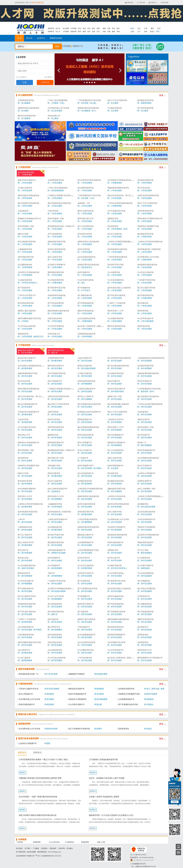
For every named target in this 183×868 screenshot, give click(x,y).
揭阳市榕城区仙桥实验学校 (58, 311)
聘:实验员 (148, 729)
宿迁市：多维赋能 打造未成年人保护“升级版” (107, 778)
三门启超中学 (83, 458)
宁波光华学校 (53, 211)
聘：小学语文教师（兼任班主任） (31, 337)
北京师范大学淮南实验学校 (28, 272)
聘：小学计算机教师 (145, 321)
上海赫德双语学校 (25, 249)
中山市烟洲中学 (54, 566)
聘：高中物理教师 (85, 384)
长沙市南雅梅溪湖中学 (86, 635)
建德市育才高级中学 (26, 350)
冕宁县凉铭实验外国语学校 (118, 366)
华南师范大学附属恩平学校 (148, 226)
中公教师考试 (70, 842)
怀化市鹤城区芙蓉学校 (27, 242)
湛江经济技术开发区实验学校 (89, 180)
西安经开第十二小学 (116, 311)
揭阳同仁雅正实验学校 (27, 311)
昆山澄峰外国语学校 (86, 188)
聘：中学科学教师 (55, 507)
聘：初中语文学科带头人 (117, 568)
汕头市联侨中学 (24, 650)
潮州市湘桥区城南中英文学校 (29, 318)
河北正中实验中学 (85, 450)
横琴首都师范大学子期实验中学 (150, 658)
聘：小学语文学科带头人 (28, 283)
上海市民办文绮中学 (116, 420)
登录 (34, 3)
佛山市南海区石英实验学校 (28, 203)
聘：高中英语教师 (55, 568)
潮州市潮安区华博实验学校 (28, 196)
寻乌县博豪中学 (84, 596)
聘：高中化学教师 (25, 561)
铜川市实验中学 (144, 435)
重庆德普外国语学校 (56, 272)
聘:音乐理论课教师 (52, 689)
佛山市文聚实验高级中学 (28, 404)
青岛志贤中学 (23, 550)
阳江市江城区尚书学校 (146, 288)
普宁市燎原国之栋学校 (116, 612)
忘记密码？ (49, 77)
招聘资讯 (51, 32)
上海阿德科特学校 (25, 527)
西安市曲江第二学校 (56, 458)
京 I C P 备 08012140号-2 (138, 855)
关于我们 (28, 848)
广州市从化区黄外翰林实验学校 (120, 203)
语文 (80, 28)
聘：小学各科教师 (85, 244)
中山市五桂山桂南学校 (27, 326)
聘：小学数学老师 (145, 237)
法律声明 (62, 848)
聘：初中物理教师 (85, 522)
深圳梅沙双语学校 (85, 481)
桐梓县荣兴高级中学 (56, 366)
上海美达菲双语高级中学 (57, 519)
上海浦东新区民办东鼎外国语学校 (151, 358)
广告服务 (36, 848)
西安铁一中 (142, 443)
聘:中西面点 (149, 705)
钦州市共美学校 (54, 420)
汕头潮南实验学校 (25, 265)
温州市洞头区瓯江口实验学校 (119, 288)
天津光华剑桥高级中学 (146, 519)
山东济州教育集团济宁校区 (88, 550)
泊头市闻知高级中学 (26, 627)
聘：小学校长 (23, 321)
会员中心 (41, 38)
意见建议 (70, 848)
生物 (93, 32)
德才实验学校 (143, 303)
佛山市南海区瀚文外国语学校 (59, 203)
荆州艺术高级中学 (145, 381)
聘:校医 (48, 743)
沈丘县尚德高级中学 (86, 473)
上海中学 (21, 519)
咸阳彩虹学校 (113, 219)
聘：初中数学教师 (55, 361)
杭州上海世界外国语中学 (57, 489)
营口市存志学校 (144, 188)
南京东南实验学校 (55, 635)
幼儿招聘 (66, 28)
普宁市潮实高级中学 (26, 589)
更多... (158, 31)
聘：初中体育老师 (115, 484)
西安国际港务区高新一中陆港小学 (61, 226)
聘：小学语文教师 (25, 183)
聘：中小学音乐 (84, 290)
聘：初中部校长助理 (116, 391)
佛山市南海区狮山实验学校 (118, 404)
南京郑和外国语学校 (26, 303)
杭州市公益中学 (114, 558)
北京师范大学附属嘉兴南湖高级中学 (62, 589)
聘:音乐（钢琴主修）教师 (154, 689)
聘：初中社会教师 (25, 461)
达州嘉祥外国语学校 (145, 180)
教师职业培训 (56, 38)
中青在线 (20, 842)
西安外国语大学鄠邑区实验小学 (150, 219)
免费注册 (40, 3)
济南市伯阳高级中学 (116, 542)
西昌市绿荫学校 (54, 473)
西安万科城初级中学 (116, 435)
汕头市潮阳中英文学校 (116, 642)
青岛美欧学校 (113, 473)
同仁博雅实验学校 (85, 295)
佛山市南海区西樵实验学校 (88, 427)
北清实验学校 (23, 211)
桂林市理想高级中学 (116, 466)
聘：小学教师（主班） (57, 103)
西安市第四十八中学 (116, 427)
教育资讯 (51, 28)
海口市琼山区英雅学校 (146, 589)
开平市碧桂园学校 (55, 234)
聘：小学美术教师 (55, 267)
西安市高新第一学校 (56, 219)
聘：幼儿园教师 (24, 103)
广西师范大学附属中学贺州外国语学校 (63, 196)
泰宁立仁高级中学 (25, 535)
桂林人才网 (101, 842)
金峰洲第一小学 (84, 203)
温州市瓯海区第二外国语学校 (149, 249)
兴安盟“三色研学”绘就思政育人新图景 (104, 797)
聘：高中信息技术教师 (87, 368)
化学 (89, 32)
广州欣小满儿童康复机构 (57, 100)
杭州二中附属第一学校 (146, 489)
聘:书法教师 (99, 694)
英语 (84, 28)
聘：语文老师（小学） (87, 198)
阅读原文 (23, 773)
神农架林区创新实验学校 (147, 265)
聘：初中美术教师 (25, 361)
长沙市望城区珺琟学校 (57, 373)
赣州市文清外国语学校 (27, 116)
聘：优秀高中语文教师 (57, 553)
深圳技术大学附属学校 (146, 527)
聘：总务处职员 (54, 491)
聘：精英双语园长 (145, 103)
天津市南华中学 (144, 596)
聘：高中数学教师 (25, 368)
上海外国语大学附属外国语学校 (90, 489)
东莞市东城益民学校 (116, 596)
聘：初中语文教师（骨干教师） (90, 468)
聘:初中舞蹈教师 (101, 699)
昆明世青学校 (143, 311)
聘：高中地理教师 (55, 499)
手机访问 (142, 3)
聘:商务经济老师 (51, 729)
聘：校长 (81, 283)
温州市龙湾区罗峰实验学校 (118, 504)
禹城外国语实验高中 (145, 542)
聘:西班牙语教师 (151, 694)
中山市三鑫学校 (24, 658)
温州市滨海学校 (84, 249)
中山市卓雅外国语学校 (27, 566)
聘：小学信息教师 (55, 306)
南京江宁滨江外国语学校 (117, 100)
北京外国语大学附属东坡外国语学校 (122, 180)
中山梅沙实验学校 (115, 108)
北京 (139, 28)
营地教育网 (85, 842)
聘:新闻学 (98, 729)
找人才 (58, 32)
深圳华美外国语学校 (145, 211)
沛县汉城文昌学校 (55, 318)
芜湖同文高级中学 (145, 481)
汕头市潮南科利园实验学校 (148, 458)
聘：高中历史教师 (55, 607)
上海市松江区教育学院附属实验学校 (122, 242)
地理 (98, 28)
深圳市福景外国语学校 (86, 381)
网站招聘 (53, 848)
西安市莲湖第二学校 (26, 226)
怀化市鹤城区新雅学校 (27, 489)
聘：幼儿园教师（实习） (87, 111)
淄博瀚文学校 (113, 550)
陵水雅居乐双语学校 (145, 100)
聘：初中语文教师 (115, 361)
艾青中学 (51, 573)
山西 (132, 32)
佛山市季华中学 (54, 627)
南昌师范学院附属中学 (116, 635)
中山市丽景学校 (114, 272)
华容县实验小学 (54, 116)
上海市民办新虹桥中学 (86, 389)
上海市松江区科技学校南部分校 (150, 242)
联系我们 (45, 848)
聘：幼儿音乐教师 (55, 111)
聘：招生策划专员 (85, 267)
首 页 (19, 38)
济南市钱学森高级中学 (57, 550)
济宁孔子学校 (143, 550)
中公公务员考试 (54, 842)
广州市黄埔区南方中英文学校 (89, 100)
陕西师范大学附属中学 (116, 443)
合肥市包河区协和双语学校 (148, 196)
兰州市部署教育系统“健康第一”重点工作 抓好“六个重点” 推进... (44, 760)
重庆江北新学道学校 (86, 211)
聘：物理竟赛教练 (25, 660)
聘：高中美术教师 (145, 384)
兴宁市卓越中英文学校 (116, 211)
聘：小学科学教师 (145, 183)
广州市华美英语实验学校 (117, 257)
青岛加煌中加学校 (85, 234)
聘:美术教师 (49, 699)
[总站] (132, 28)
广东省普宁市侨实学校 (146, 280)
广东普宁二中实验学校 (116, 303)
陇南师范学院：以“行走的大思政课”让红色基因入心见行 (111, 815)
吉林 (146, 32)
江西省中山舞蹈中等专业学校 (30, 689)
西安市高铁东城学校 (86, 435)
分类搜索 (66, 46)
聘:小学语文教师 (51, 674)
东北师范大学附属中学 (57, 265)
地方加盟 (19, 848)
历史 (89, 28)
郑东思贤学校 (113, 226)
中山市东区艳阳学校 (116, 280)
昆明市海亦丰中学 (145, 650)
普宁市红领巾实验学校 (116, 295)
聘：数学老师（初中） (146, 391)
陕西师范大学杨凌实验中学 (28, 443)
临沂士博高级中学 (55, 381)
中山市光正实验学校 (145, 272)
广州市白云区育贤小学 (27, 295)
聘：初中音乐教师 (55, 445)
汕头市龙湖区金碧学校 (86, 318)
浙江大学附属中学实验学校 (79, 729)
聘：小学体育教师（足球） (118, 229)
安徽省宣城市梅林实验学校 (118, 188)
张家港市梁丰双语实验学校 (88, 108)
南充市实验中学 (114, 381)
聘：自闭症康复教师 (56, 191)
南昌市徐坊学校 (144, 326)
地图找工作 (78, 46)
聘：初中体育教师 (145, 368)
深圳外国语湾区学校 (26, 257)
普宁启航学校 (83, 612)
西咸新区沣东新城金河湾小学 (29, 219)
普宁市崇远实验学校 (145, 108)
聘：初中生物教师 (115, 491)
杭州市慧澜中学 (54, 558)
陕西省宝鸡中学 (24, 573)
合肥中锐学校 (53, 412)
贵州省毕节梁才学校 (116, 265)
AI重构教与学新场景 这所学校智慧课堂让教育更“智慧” (40, 778)
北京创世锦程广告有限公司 (25, 856)
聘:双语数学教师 (101, 674)
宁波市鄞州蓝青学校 (26, 635)
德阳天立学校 (23, 234)
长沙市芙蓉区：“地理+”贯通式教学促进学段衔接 (38, 797)
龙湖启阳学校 (143, 642)
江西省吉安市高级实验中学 (28, 412)
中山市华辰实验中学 (145, 318)
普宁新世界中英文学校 (57, 288)
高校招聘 (74, 32)
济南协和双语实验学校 (57, 295)
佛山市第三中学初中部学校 (58, 404)
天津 (146, 28)
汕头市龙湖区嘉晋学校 (86, 257)
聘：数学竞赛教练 (145, 445)
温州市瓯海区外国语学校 (117, 249)
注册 (25, 82)
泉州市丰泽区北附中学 (116, 389)
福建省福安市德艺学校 (57, 242)
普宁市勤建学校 (84, 288)
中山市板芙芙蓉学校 (56, 280)
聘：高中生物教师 (85, 399)
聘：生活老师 (113, 111)
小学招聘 (66, 32)
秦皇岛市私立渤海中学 (27, 180)
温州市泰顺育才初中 (86, 466)
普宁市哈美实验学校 (116, 604)
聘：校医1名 (53, 353)
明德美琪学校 (23, 334)
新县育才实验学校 (85, 366)
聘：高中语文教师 (25, 353)
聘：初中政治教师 (25, 530)
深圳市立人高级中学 (86, 396)
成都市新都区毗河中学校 (28, 373)
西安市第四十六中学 (56, 496)
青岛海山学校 (23, 558)
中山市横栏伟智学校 (116, 318)
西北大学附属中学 (85, 443)
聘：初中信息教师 (145, 576)
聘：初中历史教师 (145, 561)
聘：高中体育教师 (25, 553)
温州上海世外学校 (55, 257)
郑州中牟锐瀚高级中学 (146, 450)
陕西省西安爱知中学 (56, 443)
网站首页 (130, 3)
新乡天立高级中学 (145, 466)
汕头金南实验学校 (55, 650)
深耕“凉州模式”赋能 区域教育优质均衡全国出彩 (38, 815)
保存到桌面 (165, 3)
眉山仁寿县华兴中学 (26, 542)
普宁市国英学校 (24, 288)
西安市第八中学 (24, 435)
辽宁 (139, 32)
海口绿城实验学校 (55, 604)
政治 (93, 28)
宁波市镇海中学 (84, 627)
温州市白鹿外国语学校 (57, 249)
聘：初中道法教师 (55, 407)
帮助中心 (154, 3)
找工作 (58, 28)
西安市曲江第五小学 (86, 219)
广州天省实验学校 (85, 658)
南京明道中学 (143, 627)
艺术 (98, 32)
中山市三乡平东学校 (56, 596)
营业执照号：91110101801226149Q (142, 857)
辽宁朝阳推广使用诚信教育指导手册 (103, 760)
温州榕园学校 (143, 504)
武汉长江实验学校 (115, 234)
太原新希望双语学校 (26, 100)
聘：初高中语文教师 (26, 568)
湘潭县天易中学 (144, 420)
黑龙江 (152, 32)
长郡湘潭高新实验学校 (86, 334)
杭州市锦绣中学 (84, 272)
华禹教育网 (37, 842)
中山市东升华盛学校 (56, 326)
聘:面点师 (98, 705)
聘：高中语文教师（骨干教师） (30, 630)
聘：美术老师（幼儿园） (87, 103)
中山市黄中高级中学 (145, 566)
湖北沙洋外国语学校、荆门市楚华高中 (123, 196)
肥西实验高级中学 (85, 420)
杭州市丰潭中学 (84, 558)
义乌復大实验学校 (25, 188)
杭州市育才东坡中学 (86, 573)
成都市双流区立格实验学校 (28, 108)
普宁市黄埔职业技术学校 (87, 589)
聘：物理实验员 (144, 568)
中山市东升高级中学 (26, 581)
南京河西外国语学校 (26, 172)
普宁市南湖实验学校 (86, 303)
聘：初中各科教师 (85, 499)
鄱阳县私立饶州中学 (86, 535)
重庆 (152, 28)
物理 (84, 32)
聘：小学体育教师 (25, 275)
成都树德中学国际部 (76, 674)
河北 (159, 28)
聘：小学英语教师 (25, 267)
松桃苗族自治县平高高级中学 (89, 412)
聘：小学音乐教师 (55, 183)
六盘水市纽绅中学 (85, 358)
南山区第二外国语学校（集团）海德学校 (94, 326)
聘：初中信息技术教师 (146, 507)
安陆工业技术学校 (115, 458)
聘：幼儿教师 (113, 103)
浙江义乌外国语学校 (86, 226)
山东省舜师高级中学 (86, 542)
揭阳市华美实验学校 (86, 311)
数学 (80, 32)
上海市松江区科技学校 (116, 496)
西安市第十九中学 (25, 496)
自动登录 (21, 77)
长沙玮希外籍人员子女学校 (58, 108)
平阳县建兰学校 (54, 466)
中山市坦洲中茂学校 (86, 280)
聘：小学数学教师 (25, 175)
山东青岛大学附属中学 (146, 473)
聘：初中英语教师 (145, 361)
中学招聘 (74, 28)
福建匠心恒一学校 (115, 396)
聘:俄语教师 (99, 689)
